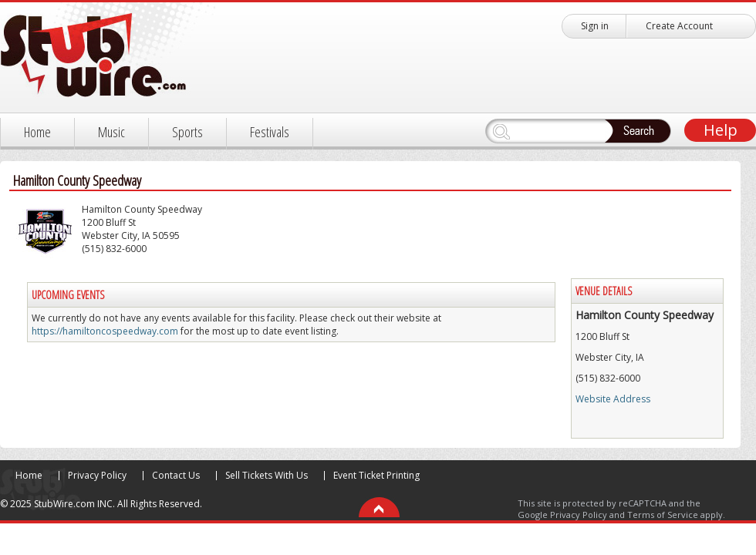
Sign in (595, 26)
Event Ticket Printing (376, 475)
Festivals (270, 132)
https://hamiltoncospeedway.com (105, 331)
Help (721, 130)
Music (111, 132)
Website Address (613, 399)
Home (37, 132)
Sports (187, 132)
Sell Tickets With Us (267, 475)
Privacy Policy (97, 475)
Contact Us (176, 475)
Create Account (679, 26)
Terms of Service (663, 515)
